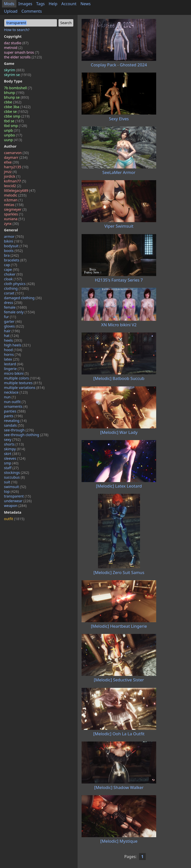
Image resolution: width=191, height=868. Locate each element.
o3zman (13, 200)
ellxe (11, 162)
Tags (41, 4)
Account (69, 4)
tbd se (14, 121)
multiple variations (24, 388)
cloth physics (19, 284)
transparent (17, 496)
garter (13, 321)
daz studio (16, 43)
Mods (9, 4)
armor (14, 236)
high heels (17, 345)
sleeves (15, 458)
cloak (13, 279)
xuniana (14, 219)
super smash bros (22, 52)
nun (10, 397)
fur (10, 317)
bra (11, 255)
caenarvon (16, 153)
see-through (19, 430)
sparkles (14, 214)
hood (13, 350)
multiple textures (23, 383)
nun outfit (15, 402)
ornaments (16, 406)
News (85, 4)
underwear (18, 501)
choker (13, 274)
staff (11, 468)
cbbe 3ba (17, 107)
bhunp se (16, 97)
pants (13, 416)
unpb (12, 130)
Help (53, 4)
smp (11, 463)
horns (12, 354)
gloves (14, 326)
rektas (14, 205)
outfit (14, 519)
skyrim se (18, 75)
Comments (32, 11)
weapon (15, 506)
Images (25, 4)
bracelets (15, 260)
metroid (13, 48)
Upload (11, 11)
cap (11, 265)
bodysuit (16, 246)
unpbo (13, 135)
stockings (17, 473)
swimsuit (15, 487)
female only (19, 312)
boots (13, 251)
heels (13, 340)
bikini (13, 241)
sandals (14, 425)
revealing (15, 421)
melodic (15, 195)
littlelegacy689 (20, 190)
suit (11, 482)
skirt (12, 454)
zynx (11, 224)
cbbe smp (17, 116)
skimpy (15, 449)
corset (14, 293)
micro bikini (16, 373)
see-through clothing (26, 435)
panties (15, 411)
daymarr (16, 157)
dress (13, 303)
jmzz (10, 172)
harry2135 (16, 167)
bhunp (14, 93)
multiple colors (22, 378)
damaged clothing (23, 298)
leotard (14, 364)
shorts (14, 444)
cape (12, 269)
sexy (12, 439)
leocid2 (13, 186)
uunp (13, 140)
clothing (16, 288)
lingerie (14, 369)
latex (12, 359)
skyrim (14, 70)
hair (12, 331)
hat (11, 336)
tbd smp (16, 126)
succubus (14, 477)
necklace (16, 392)
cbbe (13, 102)
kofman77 (15, 181)
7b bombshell (18, 88)
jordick (12, 176)
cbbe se (16, 111)
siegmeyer (15, 209)
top (11, 491)
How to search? (17, 30)
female (15, 307)
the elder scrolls (23, 57)
